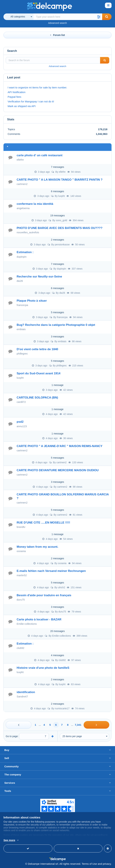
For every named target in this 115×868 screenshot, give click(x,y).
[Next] (96, 725)
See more (9, 840)
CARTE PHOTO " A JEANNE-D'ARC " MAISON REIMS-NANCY (60, 446)
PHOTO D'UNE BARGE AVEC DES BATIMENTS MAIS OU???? (60, 228)
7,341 (78, 725)
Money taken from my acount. (37, 547)
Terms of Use (89, 864)
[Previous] (19, 725)
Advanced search (57, 23)
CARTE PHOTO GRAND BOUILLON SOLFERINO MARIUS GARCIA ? (63, 496)
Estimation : (25, 252)
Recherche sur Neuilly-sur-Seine (39, 277)
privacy (107, 864)
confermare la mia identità (35, 204)
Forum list (57, 35)
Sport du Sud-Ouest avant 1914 (39, 373)
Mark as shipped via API (22, 106)
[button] (99, 17)
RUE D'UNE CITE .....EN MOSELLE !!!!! (43, 523)
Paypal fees (14, 97)
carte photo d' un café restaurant (40, 155)
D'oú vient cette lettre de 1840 (37, 349)
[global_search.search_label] (68, 17)
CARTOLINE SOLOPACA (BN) (37, 398)
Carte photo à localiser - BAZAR (39, 619)
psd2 (20, 422)
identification (26, 692)
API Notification (17, 92)
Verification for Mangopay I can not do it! (31, 101)
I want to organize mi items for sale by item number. (37, 87)
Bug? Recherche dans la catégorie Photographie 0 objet (56, 325)
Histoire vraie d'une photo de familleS (43, 668)
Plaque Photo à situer (32, 301)
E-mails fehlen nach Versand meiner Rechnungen (51, 571)
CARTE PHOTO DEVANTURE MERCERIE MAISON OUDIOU (58, 470)
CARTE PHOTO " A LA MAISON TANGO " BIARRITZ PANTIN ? (60, 180)
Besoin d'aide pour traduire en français (44, 595)
